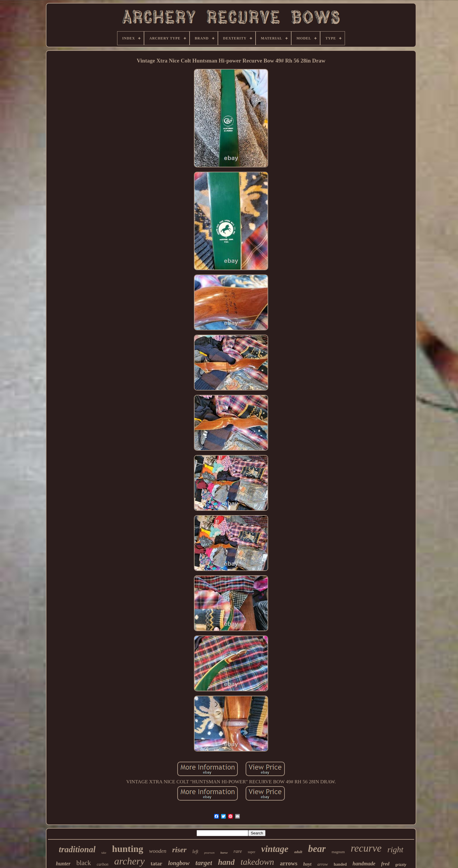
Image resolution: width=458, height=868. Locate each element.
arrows (289, 863)
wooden (158, 851)
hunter (63, 864)
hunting (128, 849)
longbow (179, 863)
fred (385, 864)
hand (226, 862)
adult (298, 852)
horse (224, 853)
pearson (209, 853)
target (204, 863)
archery (129, 861)
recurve (366, 848)
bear (317, 849)
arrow (322, 864)
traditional (77, 849)
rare (238, 851)
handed (340, 864)
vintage (275, 849)
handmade (364, 864)
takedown (257, 862)
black (84, 863)
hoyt (307, 864)
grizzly (401, 865)
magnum (338, 852)
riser (179, 850)
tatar (156, 863)
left (195, 851)
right (395, 849)
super (251, 852)
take (104, 853)
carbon (103, 864)
